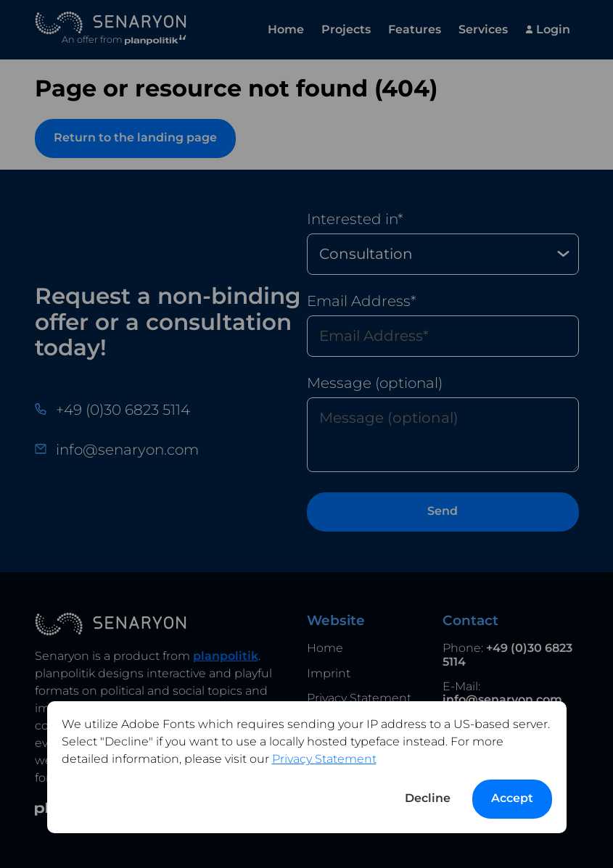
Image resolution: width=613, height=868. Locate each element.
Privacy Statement (324, 759)
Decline (428, 798)
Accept (512, 798)
